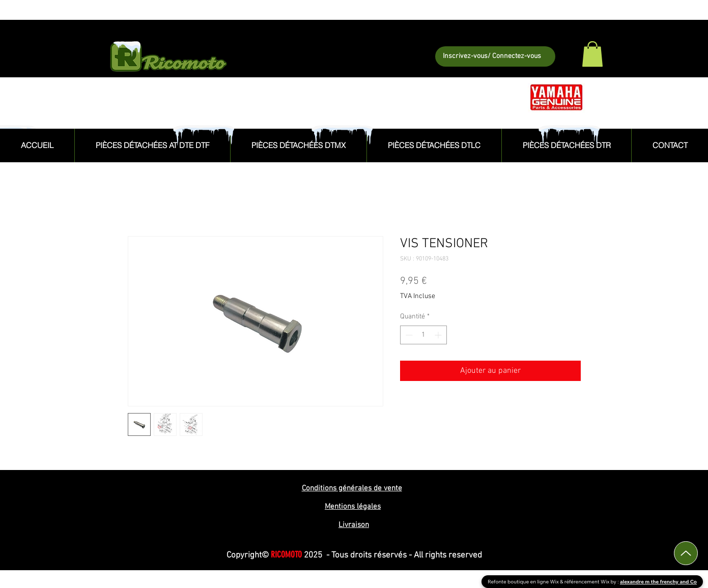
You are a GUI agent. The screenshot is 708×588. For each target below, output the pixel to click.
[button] (592, 54)
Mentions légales (353, 507)
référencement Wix (588, 582)
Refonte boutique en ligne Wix (524, 582)
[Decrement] (408, 335)
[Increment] (439, 335)
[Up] (686, 553)
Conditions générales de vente (352, 488)
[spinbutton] (423, 335)
